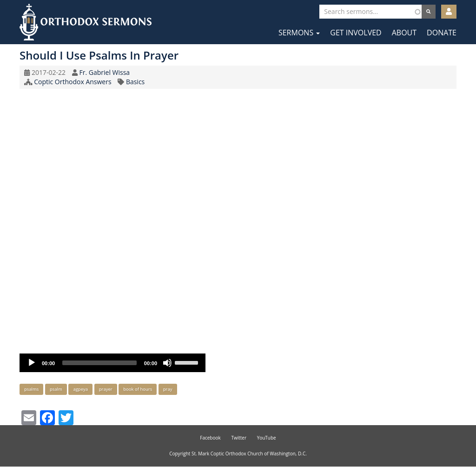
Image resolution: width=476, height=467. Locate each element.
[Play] (32, 363)
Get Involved (356, 33)
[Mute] (167, 363)
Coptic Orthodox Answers (73, 82)
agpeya (80, 389)
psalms (31, 389)
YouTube (267, 438)
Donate (442, 33)
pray (168, 389)
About (404, 33)
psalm (56, 389)
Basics (135, 82)
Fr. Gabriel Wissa (104, 72)
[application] (112, 363)
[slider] (99, 363)
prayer (106, 389)
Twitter (239, 438)
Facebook (210, 438)
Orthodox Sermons (86, 22)
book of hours (138, 389)
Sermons (299, 33)
